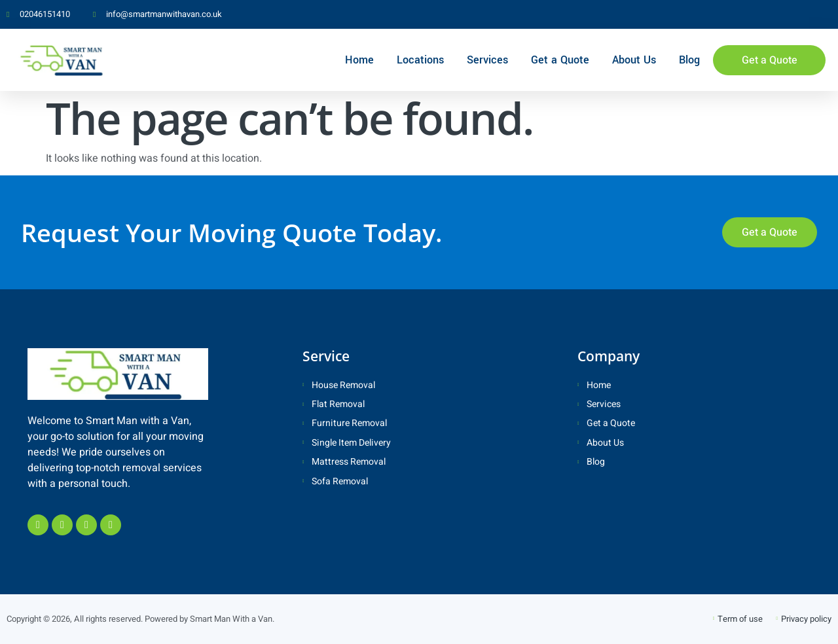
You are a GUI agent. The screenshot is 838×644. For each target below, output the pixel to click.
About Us (634, 60)
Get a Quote (560, 60)
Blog (689, 60)
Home (359, 60)
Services (487, 60)
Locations (420, 60)
